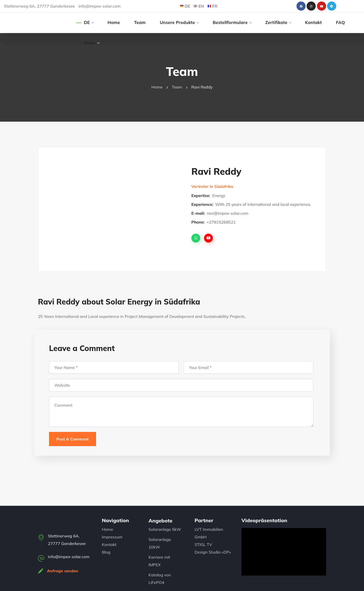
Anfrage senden (63, 571)
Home (157, 87)
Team (177, 87)
